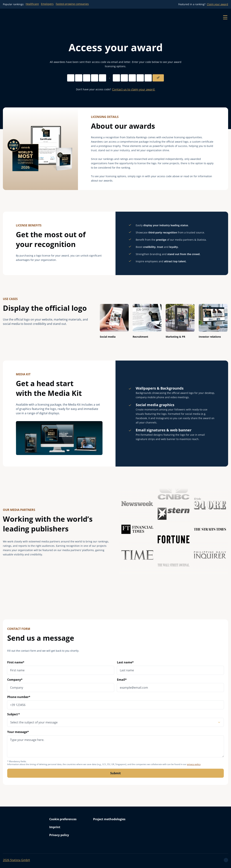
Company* (15, 680)
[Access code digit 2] (79, 78)
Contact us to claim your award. (134, 89)
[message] (115, 746)
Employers (47, 4)
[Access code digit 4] (95, 78)
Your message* (115, 744)
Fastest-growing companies (72, 4)
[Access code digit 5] (103, 78)
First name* (16, 662)
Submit (115, 773)
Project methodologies (109, 819)
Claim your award (217, 4)
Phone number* (19, 697)
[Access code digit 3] (87, 78)
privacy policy (194, 764)
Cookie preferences (63, 819)
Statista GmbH (16, 860)
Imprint (55, 827)
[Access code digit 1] (71, 78)
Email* (122, 680)
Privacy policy (59, 835)
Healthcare (32, 4)
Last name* (125, 662)
